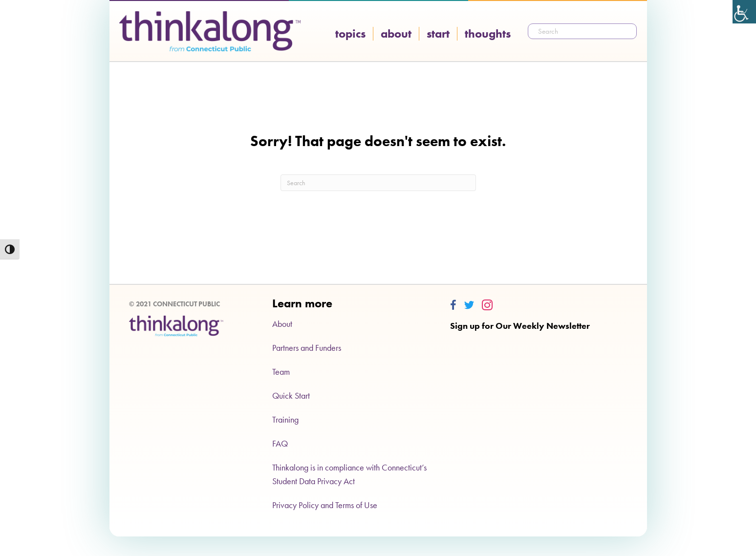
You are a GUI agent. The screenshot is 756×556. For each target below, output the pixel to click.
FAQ (280, 443)
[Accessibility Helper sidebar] (744, 12)
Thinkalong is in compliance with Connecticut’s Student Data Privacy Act (349, 474)
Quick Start (291, 396)
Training (285, 419)
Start (438, 34)
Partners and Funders (307, 348)
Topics (350, 34)
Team (281, 372)
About (396, 34)
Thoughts (488, 34)
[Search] (378, 183)
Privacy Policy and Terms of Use (325, 505)
